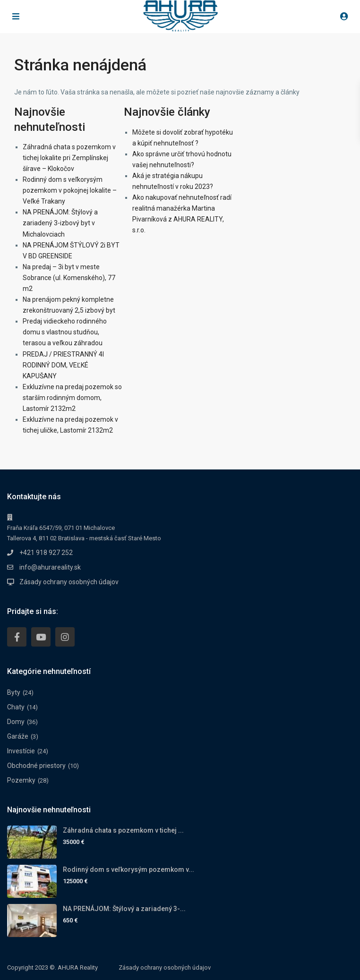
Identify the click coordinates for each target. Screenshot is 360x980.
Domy (16, 722)
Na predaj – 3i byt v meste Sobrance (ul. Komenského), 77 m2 (69, 278)
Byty (14, 692)
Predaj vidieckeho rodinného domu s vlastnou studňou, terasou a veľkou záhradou (65, 332)
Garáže (18, 736)
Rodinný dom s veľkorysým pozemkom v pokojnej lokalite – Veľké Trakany (70, 190)
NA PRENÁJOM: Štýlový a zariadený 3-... (124, 909)
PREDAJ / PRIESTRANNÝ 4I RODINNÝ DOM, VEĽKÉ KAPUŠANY (63, 365)
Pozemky (21, 780)
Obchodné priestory (36, 766)
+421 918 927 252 (46, 553)
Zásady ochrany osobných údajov (69, 582)
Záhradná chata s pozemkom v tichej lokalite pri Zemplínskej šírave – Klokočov (69, 158)
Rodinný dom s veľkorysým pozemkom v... (129, 869)
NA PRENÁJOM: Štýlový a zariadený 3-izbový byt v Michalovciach (60, 223)
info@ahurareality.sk (50, 567)
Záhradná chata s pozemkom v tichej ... (123, 830)
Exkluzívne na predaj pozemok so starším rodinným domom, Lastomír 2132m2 (72, 398)
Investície (21, 751)
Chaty (16, 707)
